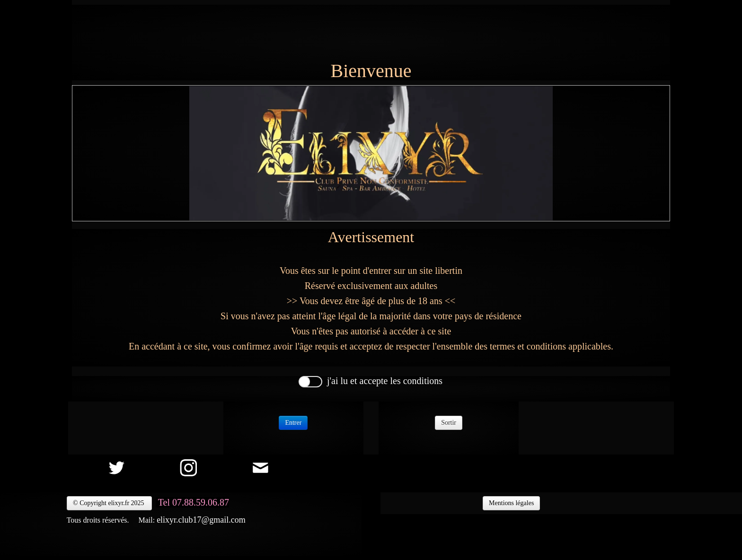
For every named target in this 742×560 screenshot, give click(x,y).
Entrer (293, 423)
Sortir (449, 423)
